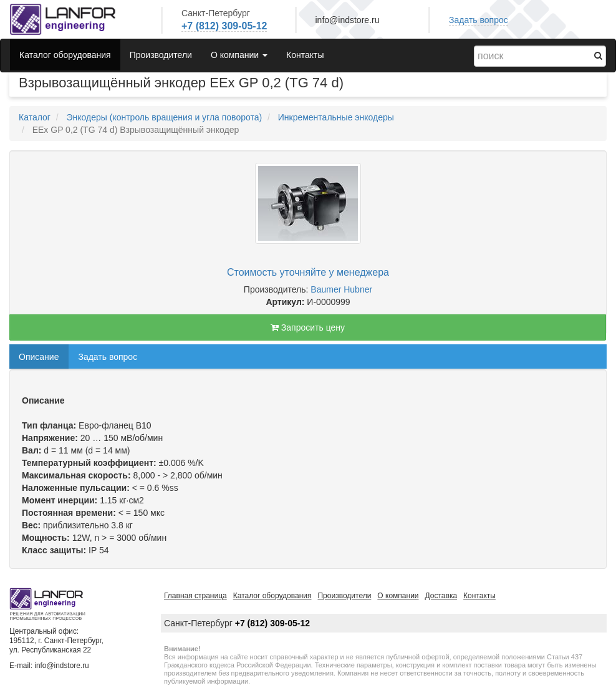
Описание (39, 357)
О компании (398, 596)
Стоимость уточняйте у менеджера (308, 272)
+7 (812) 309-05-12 (224, 26)
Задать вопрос (479, 20)
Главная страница (195, 596)
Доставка (441, 596)
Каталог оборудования (65, 55)
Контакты (305, 55)
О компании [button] (239, 55)
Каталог (35, 117)
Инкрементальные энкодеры (336, 117)
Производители (161, 55)
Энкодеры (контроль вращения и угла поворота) (164, 117)
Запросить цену (308, 327)
